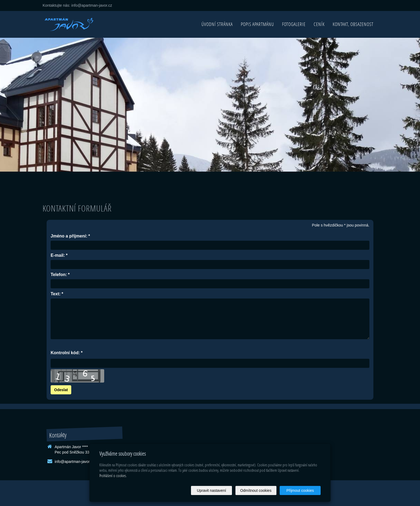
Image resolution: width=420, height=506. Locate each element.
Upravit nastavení (211, 490)
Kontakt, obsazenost (353, 24)
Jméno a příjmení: (69, 236)
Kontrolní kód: (65, 353)
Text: (56, 294)
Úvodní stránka (217, 24)
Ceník (319, 24)
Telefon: (59, 275)
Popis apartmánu (257, 24)
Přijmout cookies (300, 490)
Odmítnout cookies (256, 490)
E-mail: (58, 256)
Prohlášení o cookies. (113, 476)
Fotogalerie (294, 24)
